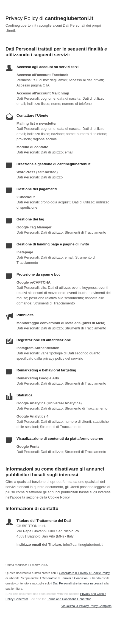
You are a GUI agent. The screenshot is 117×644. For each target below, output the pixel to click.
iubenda (95, 578)
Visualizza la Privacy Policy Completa (86, 606)
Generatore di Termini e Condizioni (65, 578)
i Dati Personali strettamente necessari (77, 583)
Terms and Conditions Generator (69, 599)
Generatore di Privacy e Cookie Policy (84, 573)
